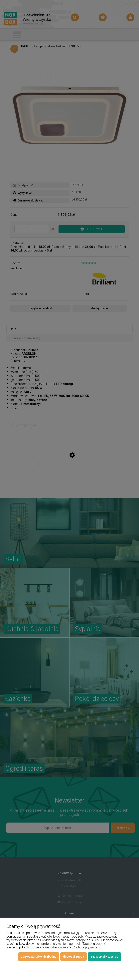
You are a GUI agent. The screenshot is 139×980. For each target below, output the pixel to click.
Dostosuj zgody (73, 957)
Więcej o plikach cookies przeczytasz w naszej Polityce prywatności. (55, 947)
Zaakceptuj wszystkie (104, 957)
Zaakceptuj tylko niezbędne (39, 957)
